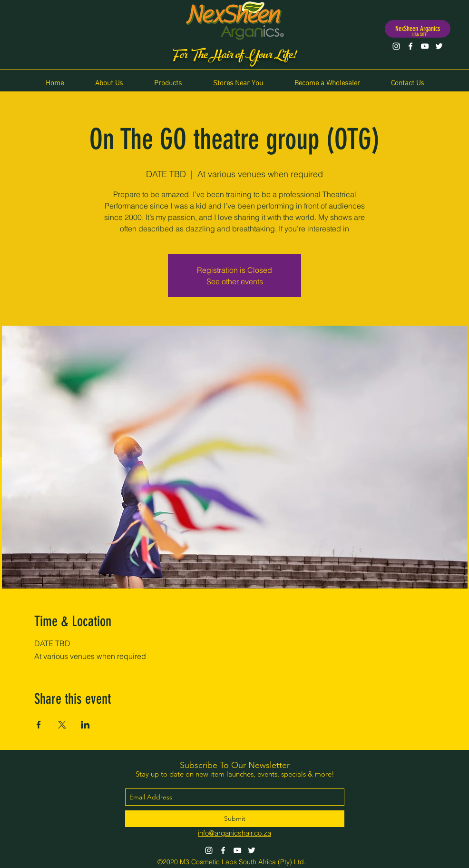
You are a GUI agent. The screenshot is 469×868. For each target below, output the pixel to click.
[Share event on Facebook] (39, 725)
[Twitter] (439, 46)
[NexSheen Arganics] (418, 29)
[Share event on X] (62, 725)
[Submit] (235, 819)
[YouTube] (425, 46)
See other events (235, 281)
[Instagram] (396, 46)
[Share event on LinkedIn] (85, 725)
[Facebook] (410, 46)
